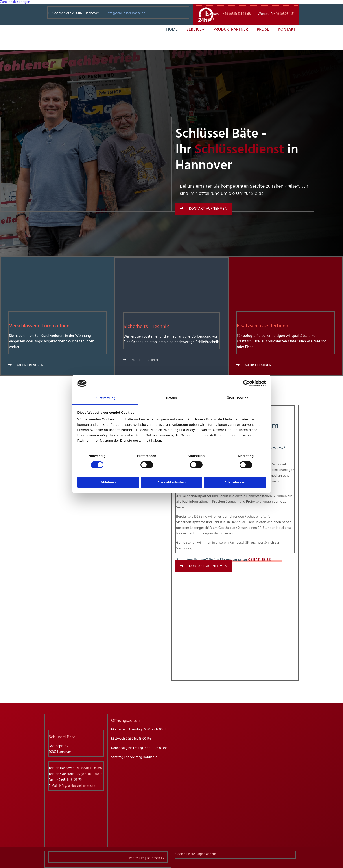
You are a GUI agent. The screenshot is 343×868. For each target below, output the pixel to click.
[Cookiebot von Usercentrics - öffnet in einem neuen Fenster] (246, 383)
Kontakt (287, 30)
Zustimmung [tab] (106, 398)
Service (194, 30)
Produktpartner (231, 30)
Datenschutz (156, 858)
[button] (204, 209)
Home (172, 30)
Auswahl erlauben (171, 482)
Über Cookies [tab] (238, 398)
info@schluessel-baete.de (126, 13)
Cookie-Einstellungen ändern (196, 854)
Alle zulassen (235, 482)
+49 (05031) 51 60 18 (89, 774)
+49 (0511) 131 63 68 (237, 14)
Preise (263, 30)
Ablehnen (108, 482)
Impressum (137, 858)
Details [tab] (171, 398)
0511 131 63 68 (260, 560)
